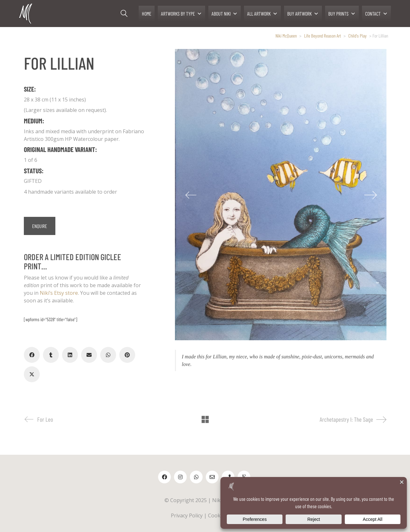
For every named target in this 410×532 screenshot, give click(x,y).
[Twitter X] (32, 374)
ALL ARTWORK (262, 14)
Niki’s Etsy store (59, 293)
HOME (147, 14)
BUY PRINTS (342, 14)
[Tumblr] (51, 355)
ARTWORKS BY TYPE (181, 14)
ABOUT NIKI (225, 14)
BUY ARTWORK (303, 14)
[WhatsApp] (108, 355)
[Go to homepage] (26, 14)
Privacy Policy (187, 515)
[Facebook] (32, 355)
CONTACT (376, 14)
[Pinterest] (127, 355)
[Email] (89, 355)
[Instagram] (180, 477)
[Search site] (124, 14)
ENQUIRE (40, 226)
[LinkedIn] (70, 355)
